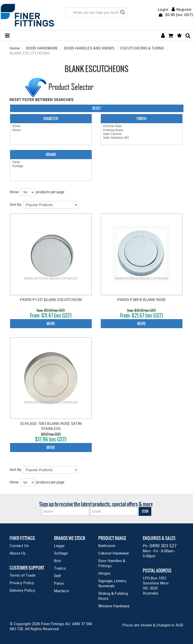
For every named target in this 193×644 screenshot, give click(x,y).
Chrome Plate (142, 126)
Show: (14, 192)
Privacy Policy (22, 583)
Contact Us (19, 546)
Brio (58, 561)
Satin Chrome (142, 134)
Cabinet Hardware (114, 553)
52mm (51, 126)
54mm (51, 130)
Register (184, 9)
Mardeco (62, 591)
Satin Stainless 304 (142, 138)
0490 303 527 (163, 546)
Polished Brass (142, 130)
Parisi (51, 162)
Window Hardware (114, 606)
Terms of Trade (22, 575)
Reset (97, 108)
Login (163, 9)
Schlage (51, 166)
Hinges (104, 573)
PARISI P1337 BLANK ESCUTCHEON (51, 300)
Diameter (51, 118)
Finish (142, 118)
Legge (59, 546)
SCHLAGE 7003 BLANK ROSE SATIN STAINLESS (51, 426)
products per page (50, 192)
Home (15, 48)
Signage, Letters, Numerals (112, 583)
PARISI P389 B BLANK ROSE (142, 300)
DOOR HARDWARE (42, 48)
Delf (57, 576)
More (51, 324)
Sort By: (16, 204)
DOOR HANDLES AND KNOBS (89, 48)
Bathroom (107, 546)
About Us (18, 553)
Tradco (60, 568)
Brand (51, 154)
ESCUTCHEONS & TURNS (142, 48)
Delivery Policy (22, 590)
